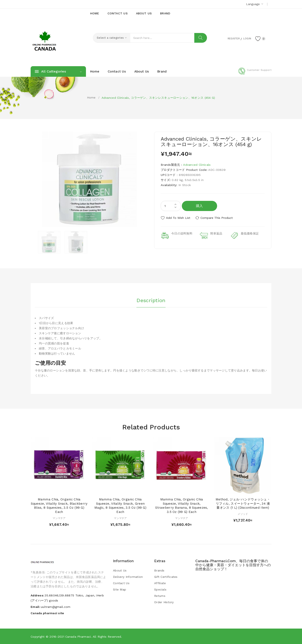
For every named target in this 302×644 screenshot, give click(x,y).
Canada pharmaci (78, 637)
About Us (120, 570)
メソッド (243, 514)
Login (245, 38)
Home (91, 97)
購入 (199, 206)
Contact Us (121, 583)
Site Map (120, 589)
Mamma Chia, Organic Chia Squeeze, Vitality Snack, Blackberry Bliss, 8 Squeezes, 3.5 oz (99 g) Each (59, 506)
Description (151, 300)
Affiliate (160, 583)
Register (229, 38)
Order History (164, 602)
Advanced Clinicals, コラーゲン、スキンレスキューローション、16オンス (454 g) (158, 98)
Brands (159, 570)
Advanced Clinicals (197, 165)
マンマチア (59, 518)
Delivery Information (128, 577)
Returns (160, 596)
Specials (160, 589)
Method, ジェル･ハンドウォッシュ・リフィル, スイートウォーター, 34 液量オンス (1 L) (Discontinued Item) (243, 504)
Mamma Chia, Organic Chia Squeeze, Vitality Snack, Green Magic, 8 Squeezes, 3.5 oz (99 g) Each (120, 506)
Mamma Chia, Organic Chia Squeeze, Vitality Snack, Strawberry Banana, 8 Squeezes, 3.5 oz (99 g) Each (182, 506)
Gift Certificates (166, 577)
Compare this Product (218, 218)
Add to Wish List (178, 218)
